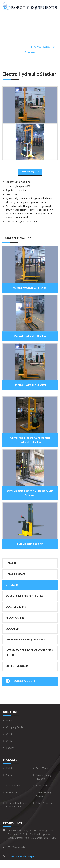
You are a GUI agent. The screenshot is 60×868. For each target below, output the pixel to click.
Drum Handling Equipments (25, 640)
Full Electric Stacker (30, 544)
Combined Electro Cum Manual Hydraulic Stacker (30, 440)
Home (10, 47)
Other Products (17, 666)
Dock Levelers (16, 607)
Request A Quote (30, 172)
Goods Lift (13, 629)
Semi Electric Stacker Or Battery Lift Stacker (30, 493)
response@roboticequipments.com (26, 856)
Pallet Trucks (16, 574)
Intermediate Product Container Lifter (29, 653)
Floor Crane (15, 618)
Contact (9, 741)
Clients (8, 734)
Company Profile (13, 727)
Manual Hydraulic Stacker (30, 336)
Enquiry (8, 748)
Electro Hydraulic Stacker (30, 385)
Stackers (22, 47)
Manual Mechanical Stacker (30, 288)
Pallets (11, 563)
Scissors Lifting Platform (24, 596)
